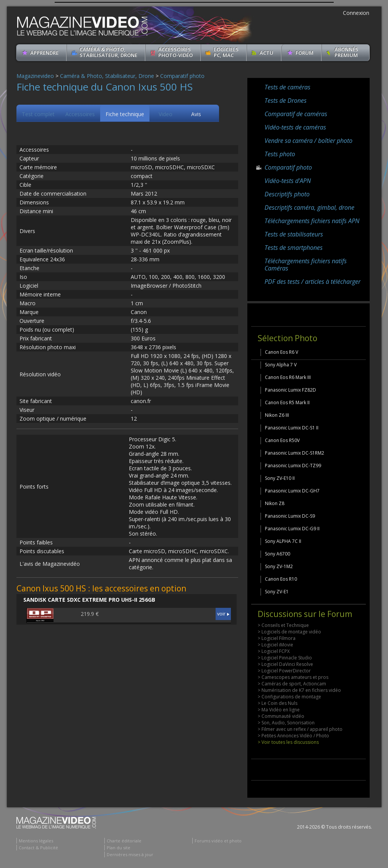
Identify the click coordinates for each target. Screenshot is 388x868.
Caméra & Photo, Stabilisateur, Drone (108, 52)
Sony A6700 (278, 554)
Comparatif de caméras (296, 114)
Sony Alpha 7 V (281, 365)
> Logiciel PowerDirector (284, 671)
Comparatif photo (182, 76)
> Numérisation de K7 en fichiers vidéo (299, 690)
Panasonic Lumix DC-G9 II (292, 529)
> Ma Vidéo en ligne (279, 710)
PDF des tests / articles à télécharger (313, 282)
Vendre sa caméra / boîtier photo (308, 141)
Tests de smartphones (294, 248)
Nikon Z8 (275, 503)
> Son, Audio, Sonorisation (286, 723)
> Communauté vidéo (281, 716)
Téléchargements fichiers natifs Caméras (306, 265)
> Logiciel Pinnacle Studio (285, 658)
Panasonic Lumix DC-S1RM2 (295, 453)
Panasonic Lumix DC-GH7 (292, 491)
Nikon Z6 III (277, 415)
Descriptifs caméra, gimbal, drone (309, 207)
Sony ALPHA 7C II (283, 541)
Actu (266, 53)
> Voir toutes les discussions (288, 742)
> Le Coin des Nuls (278, 703)
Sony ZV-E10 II (280, 478)
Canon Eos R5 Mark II (287, 402)
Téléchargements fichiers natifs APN (312, 221)
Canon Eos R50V (282, 440)
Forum (304, 53)
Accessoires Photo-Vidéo (175, 52)
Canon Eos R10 (281, 579)
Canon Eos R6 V (282, 352)
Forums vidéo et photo (218, 841)
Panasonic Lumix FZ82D (291, 390)
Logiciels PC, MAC (226, 52)
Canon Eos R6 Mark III (288, 377)
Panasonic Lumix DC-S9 (290, 516)
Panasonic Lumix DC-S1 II (292, 428)
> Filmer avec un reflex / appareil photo (300, 729)
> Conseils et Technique (283, 625)
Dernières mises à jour (130, 854)
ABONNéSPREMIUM (346, 52)
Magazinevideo (35, 76)
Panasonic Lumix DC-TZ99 (293, 466)
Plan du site (119, 848)
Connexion (356, 13)
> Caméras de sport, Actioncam (292, 684)
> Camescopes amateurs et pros (293, 677)
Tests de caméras (287, 87)
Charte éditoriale (124, 841)
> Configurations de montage (289, 697)
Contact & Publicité (38, 848)
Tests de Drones (286, 100)
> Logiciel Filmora (277, 638)
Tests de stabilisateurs (294, 234)
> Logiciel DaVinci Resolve (285, 664)
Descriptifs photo (287, 194)
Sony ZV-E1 (277, 592)
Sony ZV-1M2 (279, 566)
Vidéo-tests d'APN (288, 181)
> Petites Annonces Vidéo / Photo (293, 736)
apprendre (44, 53)
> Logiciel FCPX (274, 651)
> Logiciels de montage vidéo (289, 632)
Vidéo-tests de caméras (295, 127)
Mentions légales (36, 841)
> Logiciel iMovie (275, 645)
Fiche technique (125, 114)
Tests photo (280, 154)
